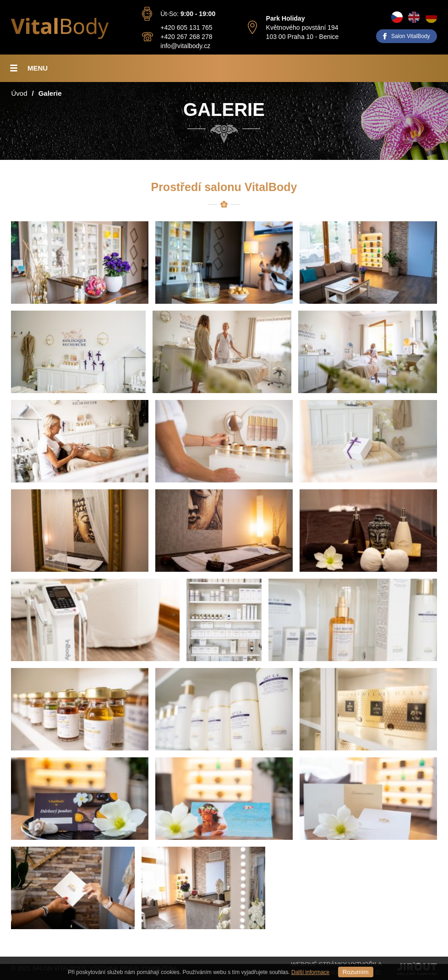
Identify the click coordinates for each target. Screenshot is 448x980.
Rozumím (356, 972)
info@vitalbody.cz (185, 46)
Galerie (50, 93)
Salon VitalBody (411, 36)
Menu (38, 68)
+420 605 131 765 (186, 27)
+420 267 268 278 (186, 37)
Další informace (310, 972)
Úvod (19, 93)
